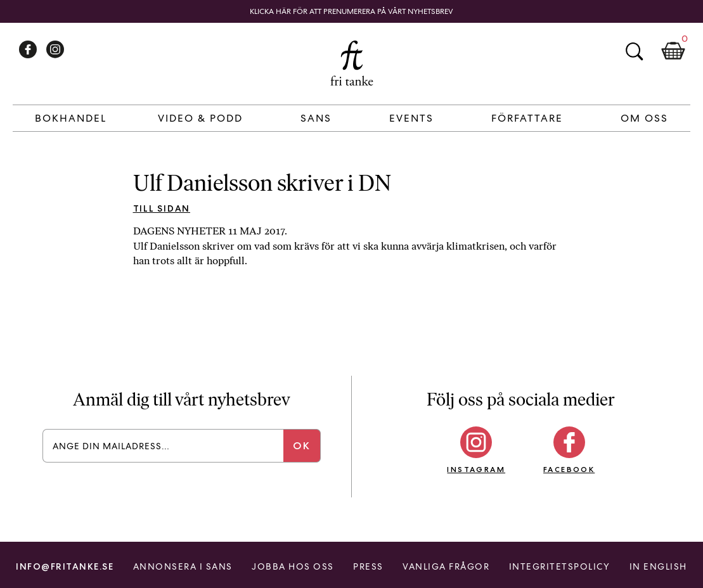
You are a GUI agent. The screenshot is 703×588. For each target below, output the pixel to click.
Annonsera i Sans (183, 566)
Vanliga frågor (446, 566)
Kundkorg (673, 51)
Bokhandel (71, 118)
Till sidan (162, 208)
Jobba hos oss (293, 566)
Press (368, 566)
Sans (316, 118)
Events (411, 118)
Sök (634, 51)
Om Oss (644, 118)
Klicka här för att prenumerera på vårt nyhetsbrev (351, 11)
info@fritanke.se (65, 566)
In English (658, 566)
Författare (527, 118)
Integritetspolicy (560, 566)
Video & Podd (200, 118)
